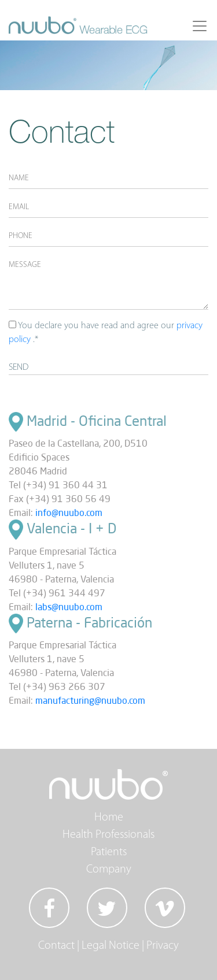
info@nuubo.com (69, 513)
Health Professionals (108, 835)
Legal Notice (111, 946)
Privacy (163, 946)
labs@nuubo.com (69, 607)
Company (109, 870)
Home (109, 818)
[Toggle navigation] (200, 26)
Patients (109, 852)
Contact (56, 946)
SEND (19, 367)
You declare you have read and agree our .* (106, 333)
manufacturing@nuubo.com (90, 700)
